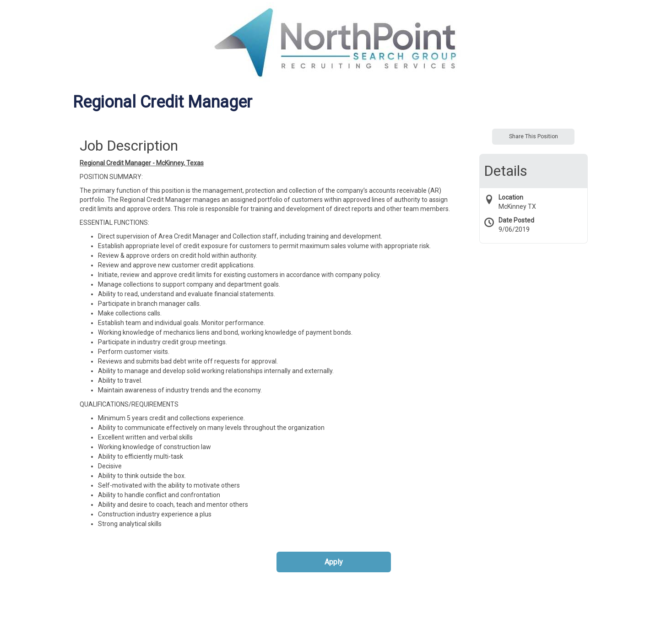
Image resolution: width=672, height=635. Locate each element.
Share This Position (534, 136)
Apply (334, 562)
